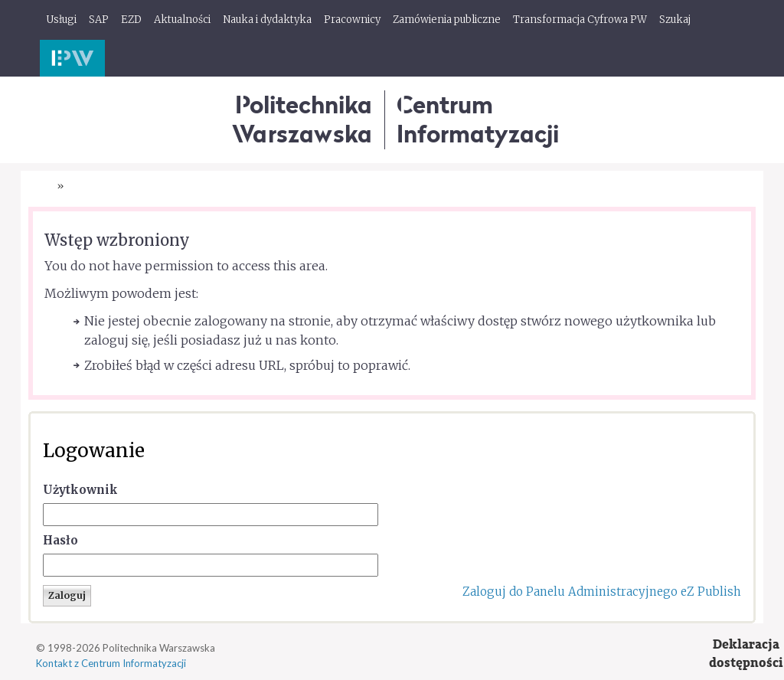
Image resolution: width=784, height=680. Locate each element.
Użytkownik (80, 490)
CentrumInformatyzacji (478, 119)
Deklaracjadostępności (746, 654)
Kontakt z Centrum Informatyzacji (111, 663)
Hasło (60, 540)
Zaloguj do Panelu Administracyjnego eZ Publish (602, 592)
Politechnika (302, 119)
